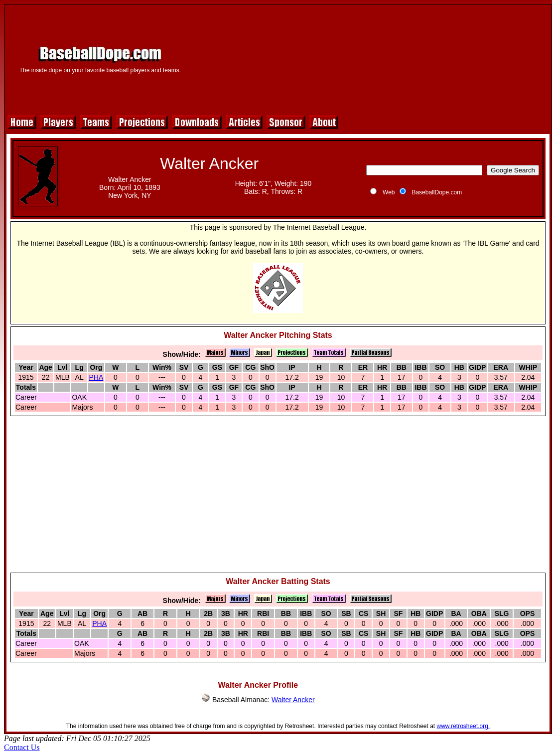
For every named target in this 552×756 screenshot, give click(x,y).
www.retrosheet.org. (464, 726)
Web (389, 192)
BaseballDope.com (437, 192)
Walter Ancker (293, 700)
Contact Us (22, 747)
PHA (96, 377)
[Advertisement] (371, 58)
